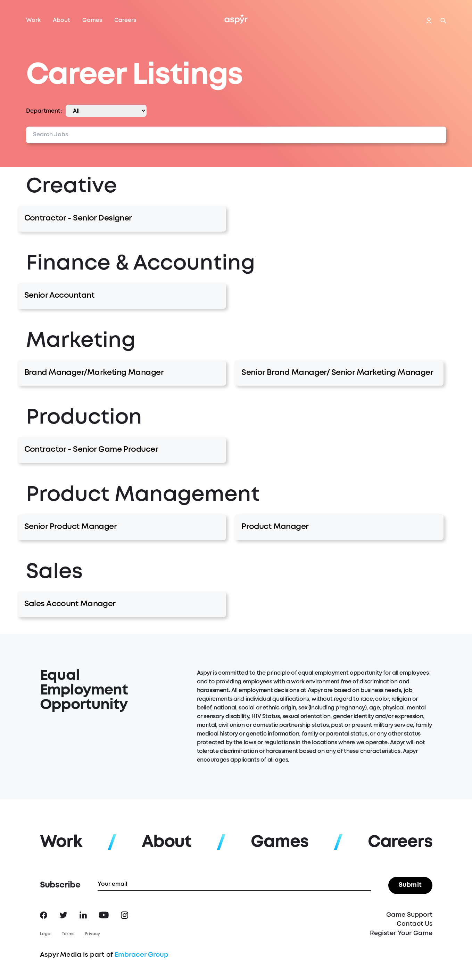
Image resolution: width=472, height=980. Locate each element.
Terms (68, 934)
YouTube (104, 915)
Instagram (125, 915)
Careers (125, 20)
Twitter (63, 915)
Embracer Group (142, 955)
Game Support (409, 915)
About (61, 20)
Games (92, 20)
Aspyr (236, 19)
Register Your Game (401, 933)
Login (429, 21)
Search (443, 21)
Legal (46, 934)
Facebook (44, 915)
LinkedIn (83, 915)
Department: (44, 111)
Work (33, 20)
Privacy (92, 934)
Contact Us (415, 924)
